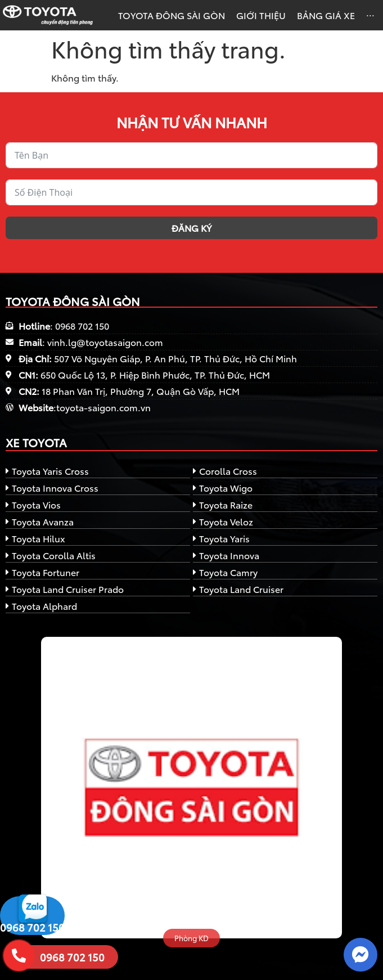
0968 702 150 (32, 927)
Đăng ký (191, 228)
